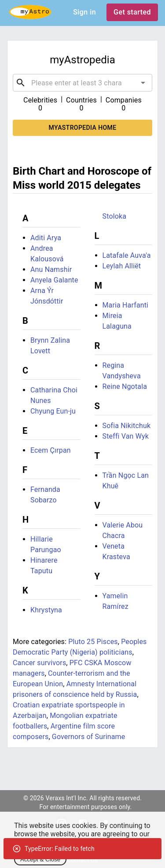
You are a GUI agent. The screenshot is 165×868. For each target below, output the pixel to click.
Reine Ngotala (125, 386)
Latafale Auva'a (127, 255)
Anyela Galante (54, 280)
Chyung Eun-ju (53, 411)
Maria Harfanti (126, 305)
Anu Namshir (51, 269)
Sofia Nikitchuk (127, 426)
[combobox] (82, 83)
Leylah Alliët (122, 266)
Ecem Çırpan (51, 450)
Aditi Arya (46, 238)
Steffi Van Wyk (126, 436)
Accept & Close (40, 859)
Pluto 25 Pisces (93, 642)
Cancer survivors (39, 663)
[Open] (143, 83)
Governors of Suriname (89, 737)
